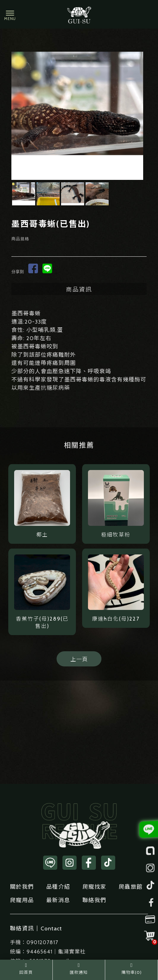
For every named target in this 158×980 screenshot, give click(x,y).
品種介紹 (58, 887)
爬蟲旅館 (131, 887)
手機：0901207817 (34, 942)
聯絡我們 (94, 900)
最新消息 (58, 900)
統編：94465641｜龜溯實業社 (48, 952)
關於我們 (22, 887)
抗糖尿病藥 (55, 388)
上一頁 (79, 659)
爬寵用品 (22, 900)
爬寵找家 (94, 887)
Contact (51, 928)
